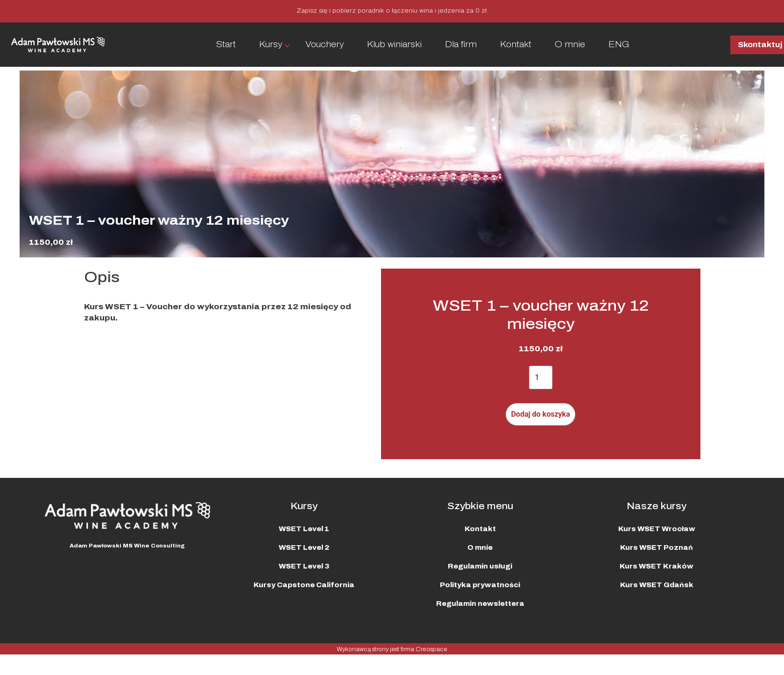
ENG (619, 44)
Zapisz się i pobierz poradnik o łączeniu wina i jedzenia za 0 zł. (392, 11)
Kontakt (516, 44)
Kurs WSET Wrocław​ (657, 529)
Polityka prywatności (480, 585)
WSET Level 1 (304, 529)
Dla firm (461, 44)
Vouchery (325, 44)
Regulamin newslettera (480, 604)
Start (226, 44)
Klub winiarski (394, 44)
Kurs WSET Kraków (657, 566)
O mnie (570, 44)
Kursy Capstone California (304, 585)
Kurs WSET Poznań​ (657, 548)
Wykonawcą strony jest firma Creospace (392, 649)
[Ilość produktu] (541, 377)
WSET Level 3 (304, 566)
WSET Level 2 (304, 548)
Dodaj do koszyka (540, 414)
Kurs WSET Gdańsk (657, 585)
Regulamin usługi (480, 566)
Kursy (271, 44)
